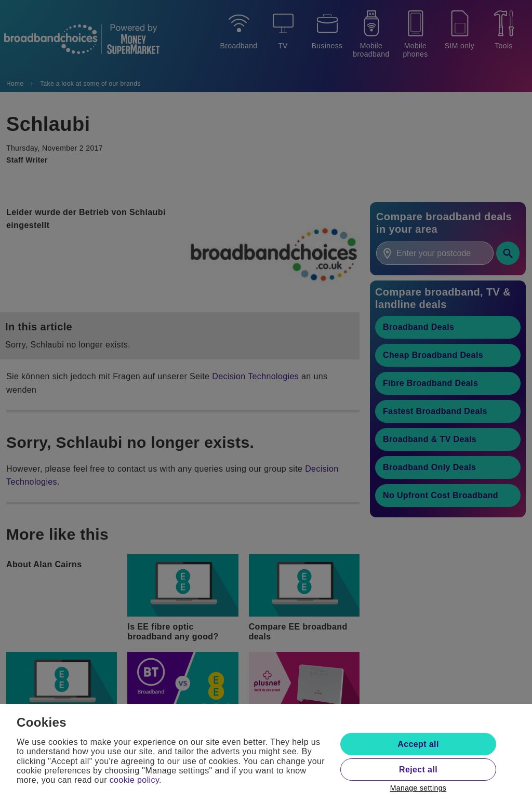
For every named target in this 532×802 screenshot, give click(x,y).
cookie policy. (136, 780)
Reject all (418, 770)
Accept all (418, 744)
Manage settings (418, 788)
